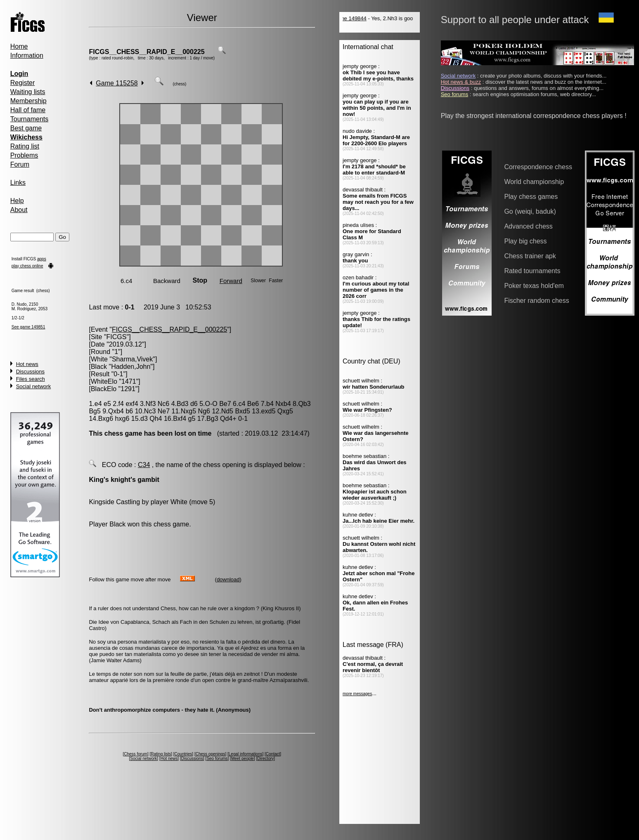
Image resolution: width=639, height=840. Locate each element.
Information (27, 55)
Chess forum (136, 754)
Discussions (30, 372)
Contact (273, 754)
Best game (26, 128)
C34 (144, 465)
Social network (34, 386)
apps (42, 259)
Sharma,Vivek (132, 359)
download (228, 579)
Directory (265, 759)
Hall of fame (28, 110)
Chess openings (211, 754)
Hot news (27, 364)
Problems (24, 155)
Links (18, 183)
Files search (31, 379)
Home (19, 46)
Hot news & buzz (461, 82)
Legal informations (246, 754)
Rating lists (161, 754)
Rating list (25, 146)
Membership (28, 101)
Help (17, 201)
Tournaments (30, 119)
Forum (20, 164)
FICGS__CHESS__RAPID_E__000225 (147, 52)
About (19, 210)
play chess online (27, 266)
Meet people (243, 759)
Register (23, 83)
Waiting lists (28, 92)
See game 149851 (28, 327)
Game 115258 (117, 83)
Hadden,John (131, 367)
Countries (183, 754)
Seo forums (217, 759)
